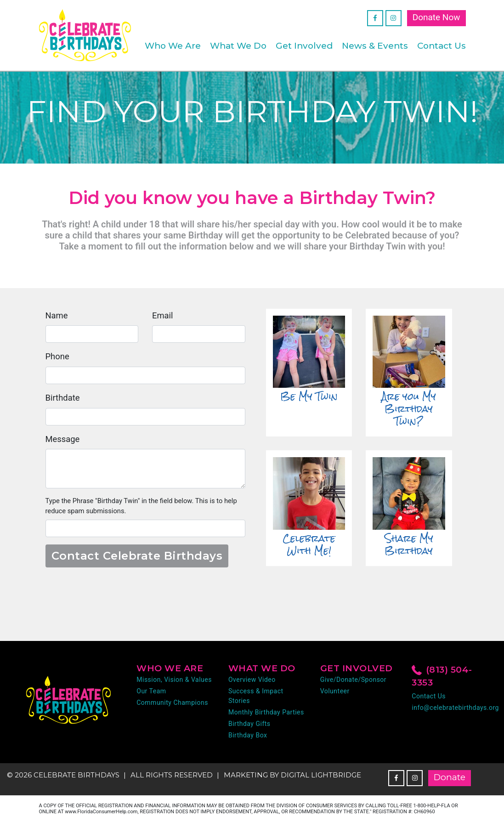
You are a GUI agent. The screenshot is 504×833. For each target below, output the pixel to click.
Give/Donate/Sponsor (353, 683)
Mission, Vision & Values (174, 683)
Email (163, 316)
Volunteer (335, 695)
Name (57, 316)
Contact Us (442, 46)
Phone (58, 358)
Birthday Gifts (249, 727)
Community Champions (172, 706)
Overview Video (252, 683)
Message (63, 441)
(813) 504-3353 (442, 679)
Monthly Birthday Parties (266, 716)
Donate (450, 781)
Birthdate (63, 399)
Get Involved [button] (304, 46)
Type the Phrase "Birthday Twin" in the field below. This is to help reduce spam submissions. (144, 509)
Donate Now (436, 17)
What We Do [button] (238, 46)
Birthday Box (248, 739)
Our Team (151, 695)
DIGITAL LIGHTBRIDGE (321, 779)
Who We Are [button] (173, 46)
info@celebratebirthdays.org (455, 711)
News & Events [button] (375, 46)
